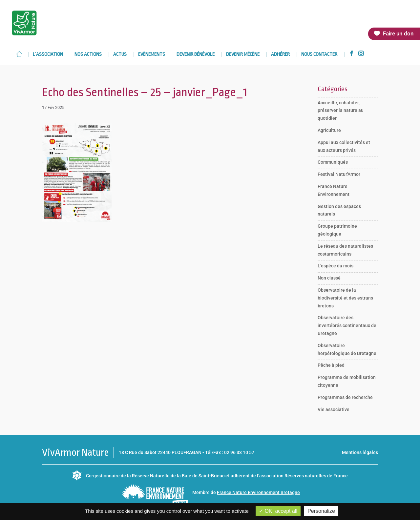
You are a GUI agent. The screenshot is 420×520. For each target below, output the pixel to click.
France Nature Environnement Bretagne (258, 492)
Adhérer (280, 55)
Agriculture (329, 130)
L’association (48, 55)
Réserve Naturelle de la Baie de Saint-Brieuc (178, 476)
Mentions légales (360, 452)
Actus (120, 55)
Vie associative (334, 409)
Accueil (19, 54)
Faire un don (398, 33)
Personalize (321, 511)
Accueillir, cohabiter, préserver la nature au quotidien (341, 111)
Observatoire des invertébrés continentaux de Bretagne (347, 325)
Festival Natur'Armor (339, 174)
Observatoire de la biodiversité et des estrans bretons (345, 298)
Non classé (329, 278)
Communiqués (333, 162)
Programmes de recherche (345, 397)
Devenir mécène (243, 55)
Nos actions (88, 55)
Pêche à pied (331, 365)
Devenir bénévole (196, 55)
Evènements (152, 55)
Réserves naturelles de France (316, 476)
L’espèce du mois (336, 266)
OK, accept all (278, 511)
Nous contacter (319, 55)
